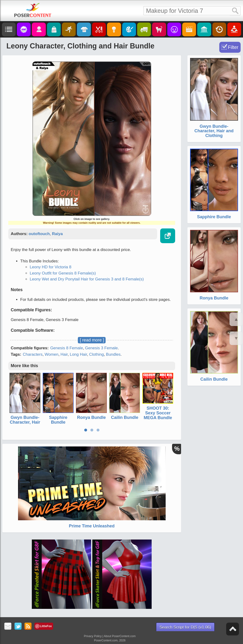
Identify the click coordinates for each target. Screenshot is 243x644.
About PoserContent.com (120, 636)
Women (51, 354)
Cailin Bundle (125, 417)
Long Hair (78, 354)
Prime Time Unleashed (92, 526)
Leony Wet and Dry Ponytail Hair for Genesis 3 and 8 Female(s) (87, 279)
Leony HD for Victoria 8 (50, 267)
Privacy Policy (93, 636)
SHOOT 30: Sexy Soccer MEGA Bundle (158, 413)
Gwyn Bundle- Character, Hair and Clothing (25, 422)
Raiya (57, 234)
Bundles (113, 354)
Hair (64, 354)
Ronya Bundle (91, 417)
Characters (33, 354)
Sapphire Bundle (58, 420)
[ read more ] (92, 340)
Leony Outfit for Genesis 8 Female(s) (63, 273)
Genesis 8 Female (67, 348)
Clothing (96, 354)
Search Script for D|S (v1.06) (185, 627)
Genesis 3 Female (101, 348)
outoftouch (39, 234)
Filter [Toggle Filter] (233, 47)
